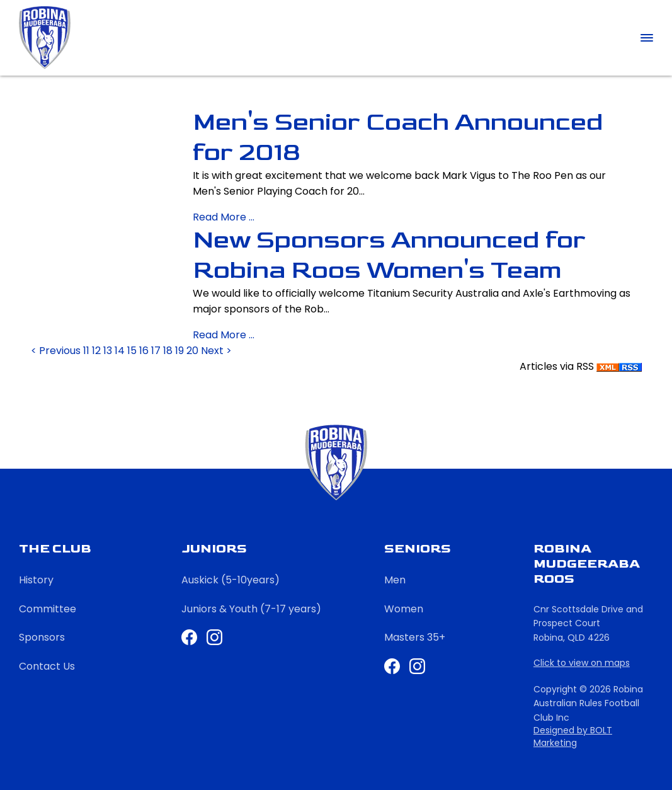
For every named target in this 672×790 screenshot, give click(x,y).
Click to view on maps (582, 663)
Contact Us (47, 666)
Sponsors (42, 637)
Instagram (417, 666)
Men (395, 580)
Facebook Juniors (189, 637)
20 (194, 351)
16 (145, 351)
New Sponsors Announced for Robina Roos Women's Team (389, 255)
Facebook (392, 666)
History (36, 580)
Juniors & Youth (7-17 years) (251, 609)
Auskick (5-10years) (231, 580)
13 (109, 351)
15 (133, 351)
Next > (216, 351)
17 (157, 351)
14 (121, 351)
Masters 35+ (415, 637)
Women (404, 609)
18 (169, 351)
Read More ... (224, 217)
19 (181, 351)
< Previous (57, 351)
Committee (48, 609)
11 (88, 351)
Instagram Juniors (214, 637)
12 (98, 351)
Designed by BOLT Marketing (573, 737)
